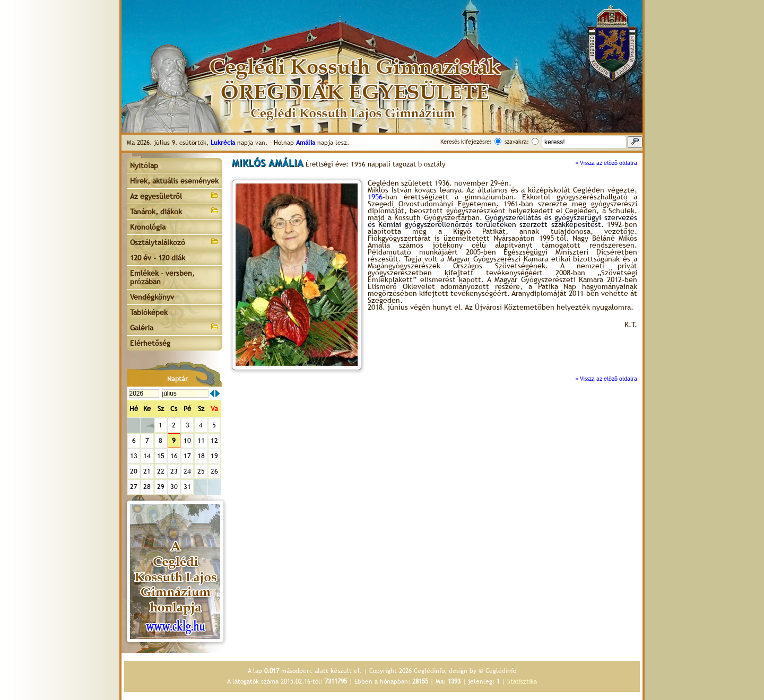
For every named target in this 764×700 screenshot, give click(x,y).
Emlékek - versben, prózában (162, 277)
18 (201, 456)
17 (187, 456)
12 (214, 440)
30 (174, 487)
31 (187, 487)
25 (201, 471)
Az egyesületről (175, 195)
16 (174, 456)
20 (134, 471)
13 (134, 456)
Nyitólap (144, 165)
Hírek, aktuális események (174, 181)
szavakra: (517, 142)
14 (147, 456)
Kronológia (148, 227)
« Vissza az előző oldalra (606, 163)
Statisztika (522, 681)
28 (147, 487)
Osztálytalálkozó (175, 242)
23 (174, 471)
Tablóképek (149, 312)
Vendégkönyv (152, 297)
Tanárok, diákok (175, 211)
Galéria (175, 327)
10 (187, 440)
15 (161, 456)
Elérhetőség (150, 343)
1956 (375, 197)
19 (214, 456)
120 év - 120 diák (158, 258)
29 (161, 487)
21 (147, 471)
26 (214, 471)
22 (161, 471)
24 (187, 471)
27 (134, 487)
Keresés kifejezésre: (466, 142)
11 (201, 440)
